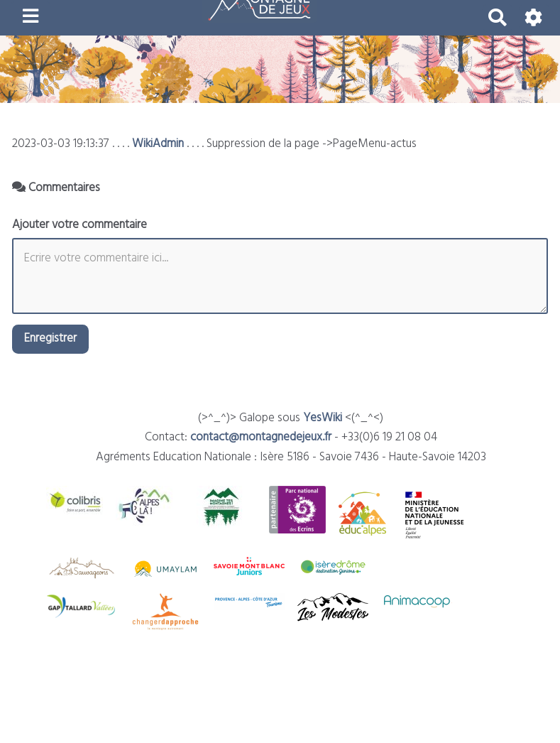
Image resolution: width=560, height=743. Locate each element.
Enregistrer (50, 338)
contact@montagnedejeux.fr (261, 437)
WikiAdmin (158, 144)
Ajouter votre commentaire (79, 225)
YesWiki (323, 418)
